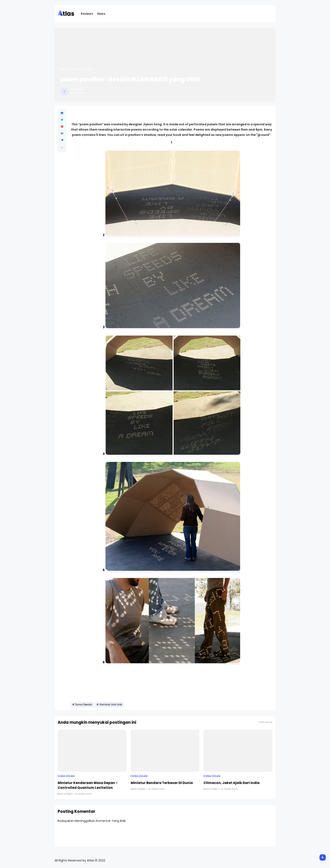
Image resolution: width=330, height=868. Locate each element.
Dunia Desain (85, 69)
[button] (62, 148)
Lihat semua (265, 722)
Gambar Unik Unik (111, 705)
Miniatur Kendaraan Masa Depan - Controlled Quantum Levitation (88, 785)
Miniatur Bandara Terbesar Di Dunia (162, 783)
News (101, 14)
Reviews (87, 14)
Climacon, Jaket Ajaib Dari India (232, 783)
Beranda (67, 69)
